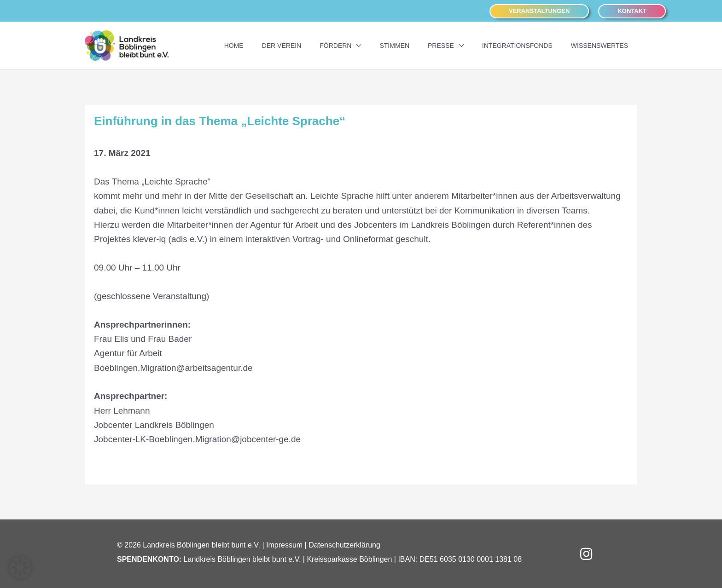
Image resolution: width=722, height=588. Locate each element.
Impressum (284, 545)
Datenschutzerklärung (344, 545)
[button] (539, 11)
